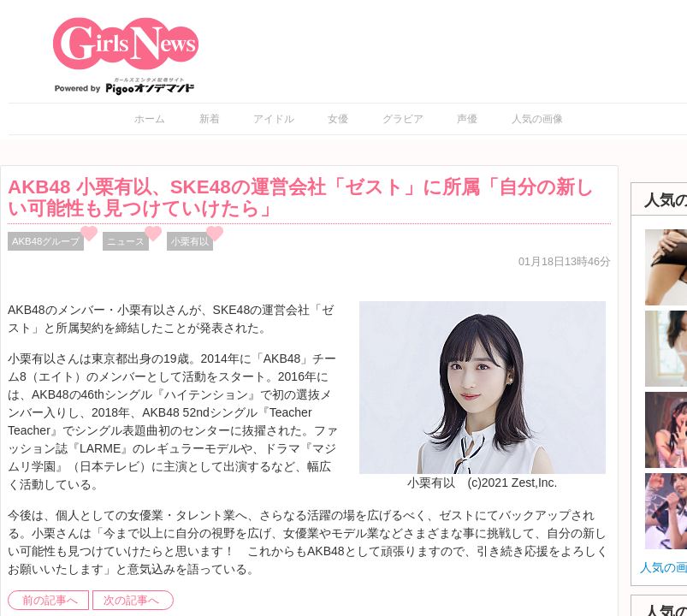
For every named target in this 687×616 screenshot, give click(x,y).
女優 (338, 119)
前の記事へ (50, 601)
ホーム (150, 119)
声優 (467, 119)
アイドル (274, 119)
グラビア (403, 119)
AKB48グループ (46, 241)
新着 (210, 119)
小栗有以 (190, 241)
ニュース (126, 241)
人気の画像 (537, 119)
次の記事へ (131, 601)
